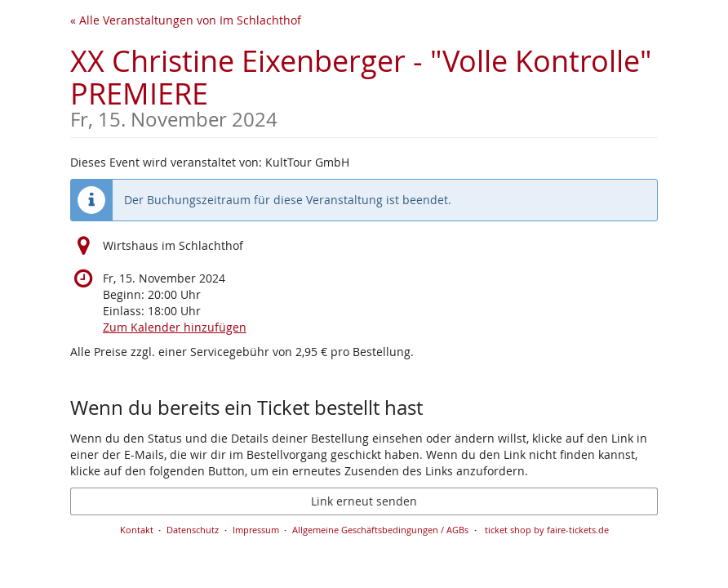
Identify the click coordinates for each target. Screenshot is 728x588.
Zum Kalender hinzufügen (175, 327)
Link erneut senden (364, 501)
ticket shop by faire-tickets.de (547, 530)
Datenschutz (193, 530)
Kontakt (137, 530)
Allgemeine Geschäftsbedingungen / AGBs (380, 530)
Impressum (256, 530)
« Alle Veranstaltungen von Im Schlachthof (186, 20)
